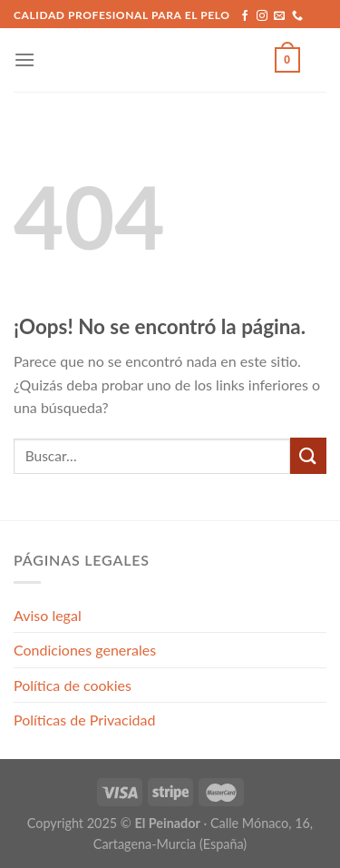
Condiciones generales (85, 650)
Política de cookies (73, 685)
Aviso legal (48, 615)
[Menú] (24, 59)
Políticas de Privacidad (84, 720)
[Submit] (308, 455)
